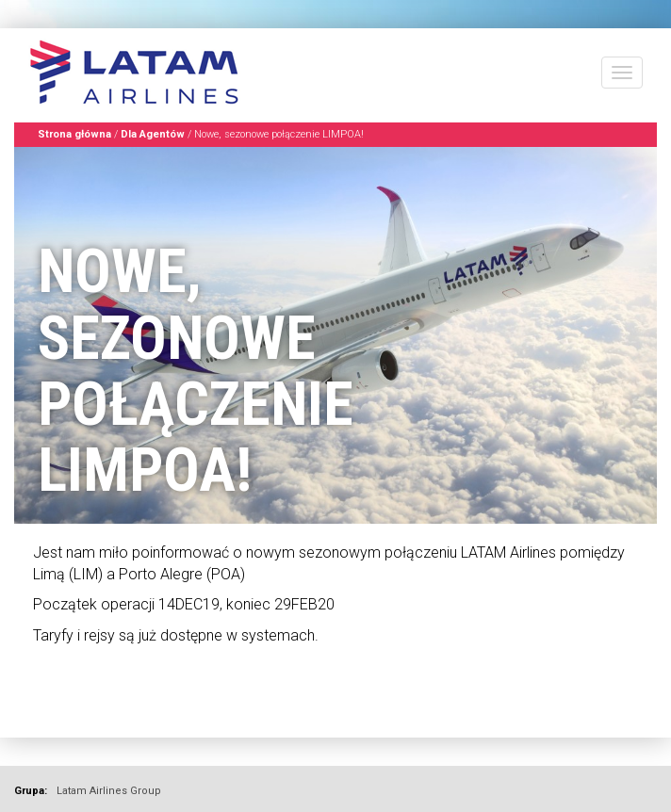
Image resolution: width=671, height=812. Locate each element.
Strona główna (74, 134)
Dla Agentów (153, 134)
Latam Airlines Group (109, 791)
